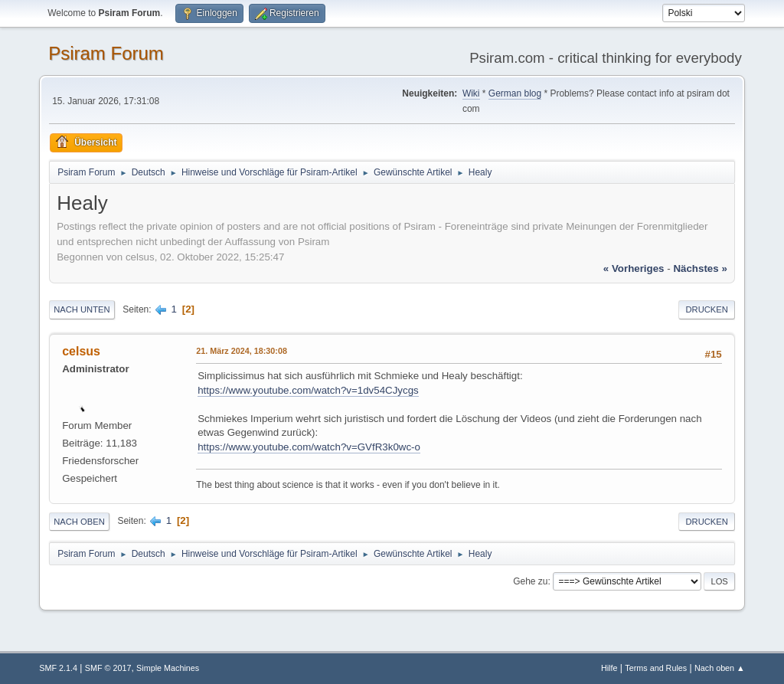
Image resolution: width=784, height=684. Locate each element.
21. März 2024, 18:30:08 (242, 351)
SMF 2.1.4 (58, 668)
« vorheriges (634, 268)
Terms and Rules (656, 668)
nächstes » (700, 268)
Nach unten (82, 309)
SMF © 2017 (108, 668)
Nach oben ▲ (720, 668)
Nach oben (79, 522)
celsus (81, 351)
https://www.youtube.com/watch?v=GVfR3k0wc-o (309, 447)
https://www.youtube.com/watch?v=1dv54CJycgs (308, 390)
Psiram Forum (106, 53)
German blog (515, 93)
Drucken (706, 309)
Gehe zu (530, 581)
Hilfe (609, 668)
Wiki (471, 93)
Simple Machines (168, 668)
